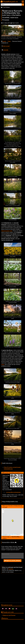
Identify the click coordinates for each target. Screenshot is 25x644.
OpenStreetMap (11, 534)
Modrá (3, 364)
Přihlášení (7, 7)
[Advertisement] (12, 588)
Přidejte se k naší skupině (9, 615)
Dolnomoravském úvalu (7, 231)
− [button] (3, 512)
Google (4, 538)
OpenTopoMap (4, 535)
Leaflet (3, 534)
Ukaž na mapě (6, 46)
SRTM (15, 534)
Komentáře (6, 50)
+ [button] (3, 510)
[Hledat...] (11, 5)
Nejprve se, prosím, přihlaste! (12, 561)
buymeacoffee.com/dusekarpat (13, 492)
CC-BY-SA (9, 535)
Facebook (11, 569)
